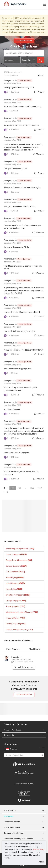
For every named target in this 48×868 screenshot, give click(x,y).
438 (13, 488)
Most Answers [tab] (13, 649)
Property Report (24, 793)
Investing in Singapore (18, 595)
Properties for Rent (12, 827)
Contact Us (9, 735)
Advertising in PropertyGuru (20, 549)
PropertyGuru (10, 810)
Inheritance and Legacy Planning (22, 612)
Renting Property (16, 624)
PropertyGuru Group (13, 730)
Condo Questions (25, 81)
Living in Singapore (16, 601)
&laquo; (4, 488)
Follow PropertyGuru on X (29, 724)
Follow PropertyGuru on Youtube (22, 724)
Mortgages (9, 816)
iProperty (24, 801)
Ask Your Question (24, 41)
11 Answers (38, 395)
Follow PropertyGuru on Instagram (18, 724)
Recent (40, 76)
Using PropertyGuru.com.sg (19, 630)
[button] (42, 730)
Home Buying (15, 578)
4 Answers (39, 479)
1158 (32, 488)
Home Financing (15, 583)
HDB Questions (15, 572)
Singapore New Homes (14, 833)
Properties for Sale (12, 822)
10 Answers (38, 233)
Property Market (15, 618)
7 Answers (39, 154)
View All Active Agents (24, 667)
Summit (24, 784)
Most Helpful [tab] (35, 649)
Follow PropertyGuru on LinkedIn (26, 724)
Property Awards (24, 773)
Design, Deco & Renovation (19, 560)
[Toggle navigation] (44, 5)
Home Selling (14, 589)
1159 (40, 488)
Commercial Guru (24, 764)
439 (20, 488)
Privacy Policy (39, 849)
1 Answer (39, 92)
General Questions (16, 566)
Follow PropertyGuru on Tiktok (32, 724)
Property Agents (16, 606)
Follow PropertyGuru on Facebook (14, 724)
